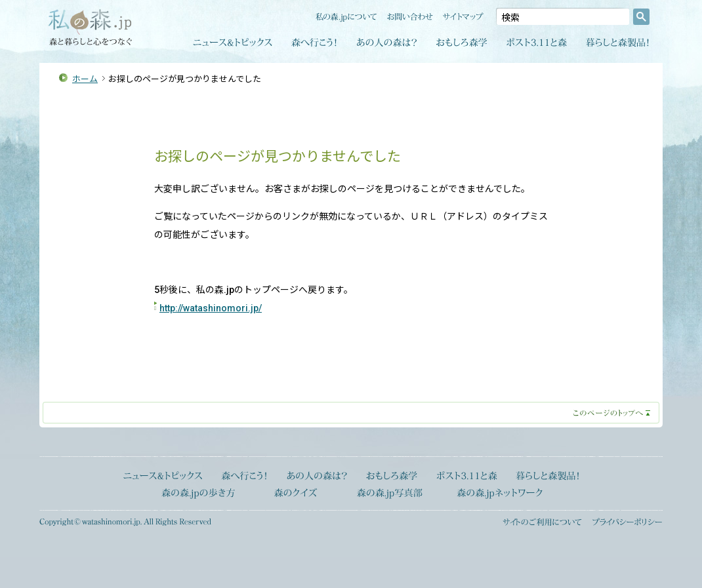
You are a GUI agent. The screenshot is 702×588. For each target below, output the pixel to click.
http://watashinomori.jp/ (211, 308)
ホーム (85, 79)
